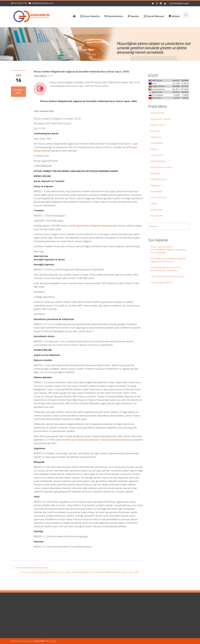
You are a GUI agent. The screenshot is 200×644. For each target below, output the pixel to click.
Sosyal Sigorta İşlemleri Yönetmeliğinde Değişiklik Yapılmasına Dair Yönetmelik (168, 250)
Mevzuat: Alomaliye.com (22, 641)
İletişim (154, 149)
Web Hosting (51, 641)
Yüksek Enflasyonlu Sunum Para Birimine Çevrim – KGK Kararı (166, 269)
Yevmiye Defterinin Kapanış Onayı (31, 568)
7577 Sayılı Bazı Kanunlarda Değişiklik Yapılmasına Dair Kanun (168, 260)
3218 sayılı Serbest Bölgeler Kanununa (91, 226)
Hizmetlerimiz (157, 143)
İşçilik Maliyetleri (158, 161)
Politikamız (156, 185)
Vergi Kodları (156, 210)
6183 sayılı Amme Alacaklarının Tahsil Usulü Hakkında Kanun (99, 440)
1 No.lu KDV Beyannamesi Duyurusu (168, 276)
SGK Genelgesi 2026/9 (161, 282)
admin (51, 76)
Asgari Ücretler (157, 125)
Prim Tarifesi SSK (159, 197)
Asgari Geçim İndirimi (160, 119)
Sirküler (154, 203)
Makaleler (155, 173)
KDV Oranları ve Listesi (161, 167)
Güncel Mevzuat (112, 619)
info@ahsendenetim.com (42, 3)
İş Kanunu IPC (157, 155)
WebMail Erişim (180, 3)
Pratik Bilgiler (157, 191)
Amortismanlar (157, 113)
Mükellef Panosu (159, 179)
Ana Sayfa (109, 610)
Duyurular (155, 131)
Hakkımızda (156, 137)
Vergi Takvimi (157, 216)
